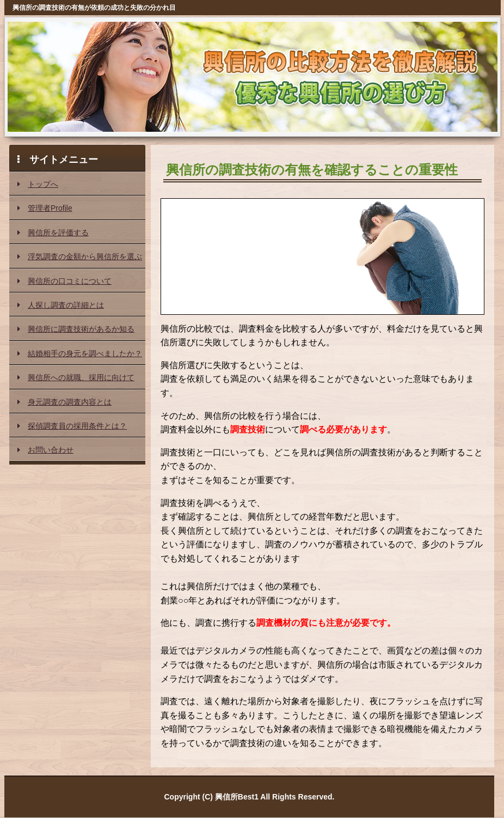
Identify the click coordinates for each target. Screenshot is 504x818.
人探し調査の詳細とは (61, 305)
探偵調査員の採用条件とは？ (72, 426)
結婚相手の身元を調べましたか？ (80, 353)
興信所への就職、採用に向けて (76, 377)
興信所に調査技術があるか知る (76, 329)
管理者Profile (45, 208)
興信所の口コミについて (64, 281)
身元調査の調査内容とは (64, 402)
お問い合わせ (45, 450)
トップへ (38, 184)
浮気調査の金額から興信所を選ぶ (80, 257)
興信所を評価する (53, 233)
